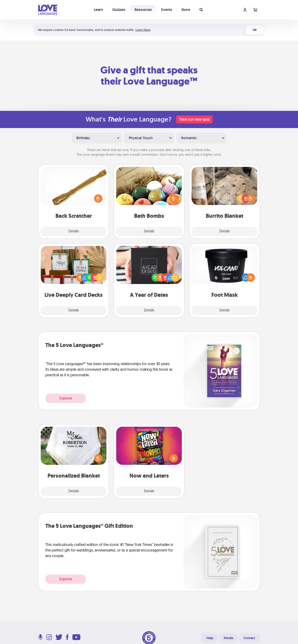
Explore (66, 398)
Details (74, 231)
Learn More (143, 30)
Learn (98, 10)
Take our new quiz (194, 119)
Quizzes (119, 10)
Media (228, 638)
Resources (143, 10)
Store (186, 10)
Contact (249, 638)
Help (210, 638)
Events (167, 10)
